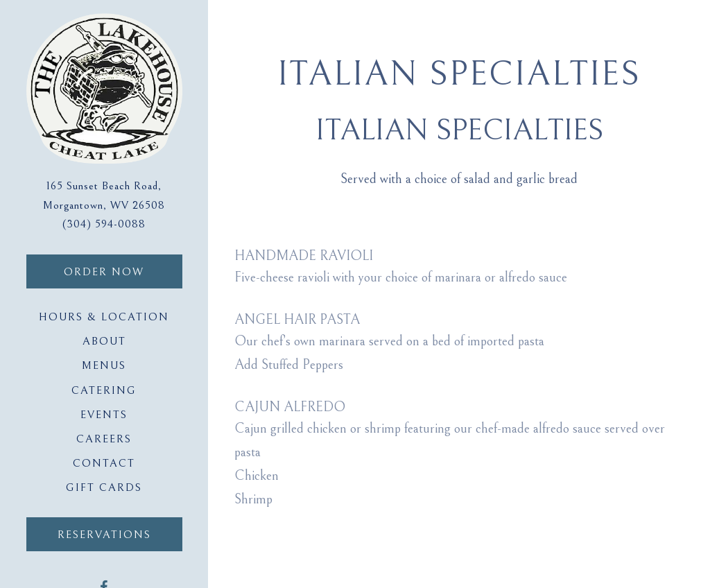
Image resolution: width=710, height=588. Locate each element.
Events (104, 415)
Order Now (123, 270)
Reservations (104, 535)
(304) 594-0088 (104, 224)
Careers (104, 439)
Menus (104, 365)
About (104, 341)
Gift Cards (107, 486)
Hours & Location (104, 317)
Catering (104, 390)
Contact (104, 463)
